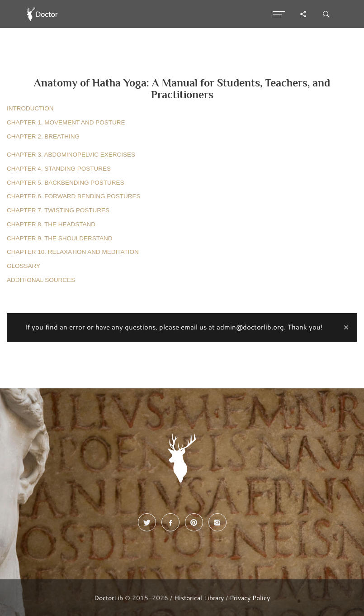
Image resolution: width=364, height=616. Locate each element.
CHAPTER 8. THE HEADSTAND (51, 224)
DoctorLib (109, 598)
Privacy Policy (250, 598)
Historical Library (199, 598)
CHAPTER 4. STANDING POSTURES (59, 169)
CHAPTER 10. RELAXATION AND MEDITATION (73, 252)
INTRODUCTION (30, 108)
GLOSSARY (24, 266)
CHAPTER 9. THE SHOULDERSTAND (60, 238)
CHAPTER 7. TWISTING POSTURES (58, 210)
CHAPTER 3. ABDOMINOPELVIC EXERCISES (71, 155)
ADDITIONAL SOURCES (41, 280)
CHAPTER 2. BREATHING (43, 136)
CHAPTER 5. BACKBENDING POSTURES (66, 183)
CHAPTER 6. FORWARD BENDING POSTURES (74, 196)
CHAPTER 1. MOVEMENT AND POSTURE (66, 122)
